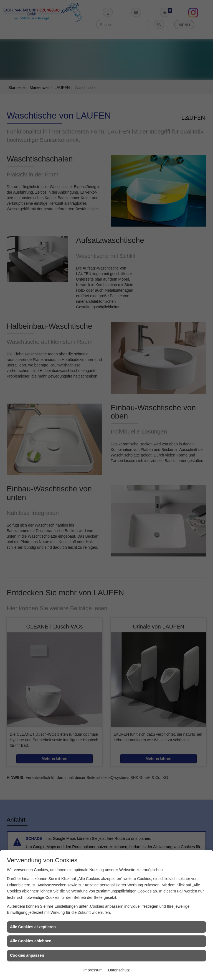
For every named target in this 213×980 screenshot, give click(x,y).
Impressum (93, 970)
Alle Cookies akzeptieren (33, 927)
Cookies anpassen (27, 955)
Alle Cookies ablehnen (31, 941)
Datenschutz (119, 970)
